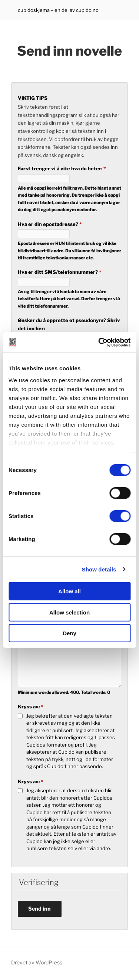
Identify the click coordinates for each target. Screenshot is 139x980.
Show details (99, 569)
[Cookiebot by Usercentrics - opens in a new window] (99, 342)
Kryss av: (30, 707)
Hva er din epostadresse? (50, 224)
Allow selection (69, 612)
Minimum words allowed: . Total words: (64, 692)
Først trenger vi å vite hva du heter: (62, 168)
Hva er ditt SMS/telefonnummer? (59, 272)
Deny (69, 633)
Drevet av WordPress (37, 962)
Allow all (69, 591)
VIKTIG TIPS (33, 98)
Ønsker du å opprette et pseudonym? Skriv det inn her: (69, 324)
